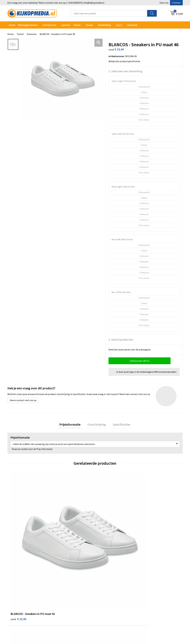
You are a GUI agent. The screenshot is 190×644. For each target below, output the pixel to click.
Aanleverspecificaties (110, 580)
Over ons (164, 3)
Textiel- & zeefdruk (65, 603)
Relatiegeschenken (28, 25)
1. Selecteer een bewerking (125, 71)
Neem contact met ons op (23, 400)
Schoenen (32, 34)
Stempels (60, 607)
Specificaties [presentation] (119, 425)
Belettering (61, 585)
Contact (176, 3)
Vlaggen (59, 589)
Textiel (77, 25)
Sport (119, 25)
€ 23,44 (18, 527)
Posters (59, 594)
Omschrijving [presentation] (97, 425)
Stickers (59, 598)
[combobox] (109, 13)
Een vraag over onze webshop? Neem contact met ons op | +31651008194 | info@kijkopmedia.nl (56, 3)
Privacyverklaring (151, 580)
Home (12, 25)
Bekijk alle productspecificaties (125, 61)
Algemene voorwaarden (154, 571)
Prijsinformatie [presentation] (72, 425)
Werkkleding (104, 25)
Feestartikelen (63, 616)
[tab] (72, 425)
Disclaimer (147, 585)
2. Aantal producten (121, 339)
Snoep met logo (63, 612)
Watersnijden (62, 580)
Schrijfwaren (50, 25)
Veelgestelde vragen (109, 585)
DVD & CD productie (65, 576)
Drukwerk (60, 571)
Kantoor (66, 25)
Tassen (89, 25)
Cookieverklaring (151, 576)
